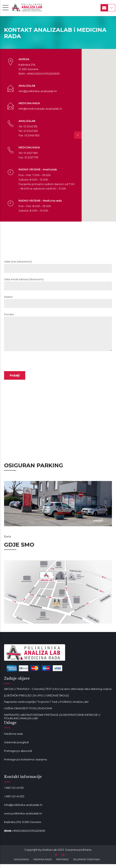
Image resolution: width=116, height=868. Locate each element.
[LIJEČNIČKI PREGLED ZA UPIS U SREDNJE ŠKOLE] (36, 699)
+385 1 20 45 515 (14, 792)
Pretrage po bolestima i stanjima (25, 763)
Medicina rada (13, 738)
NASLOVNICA (21, 864)
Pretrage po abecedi (18, 755)
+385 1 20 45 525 (14, 800)
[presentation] (35, 377)
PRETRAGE (62, 864)
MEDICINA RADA (43, 864)
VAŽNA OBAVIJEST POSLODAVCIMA (28, 712)
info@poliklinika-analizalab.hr (23, 809)
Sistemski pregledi (16, 746)
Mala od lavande (15, 772)
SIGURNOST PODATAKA (86, 864)
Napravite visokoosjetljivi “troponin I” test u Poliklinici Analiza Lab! (46, 706)
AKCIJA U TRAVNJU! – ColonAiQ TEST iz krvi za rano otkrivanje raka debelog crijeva (58, 693)
